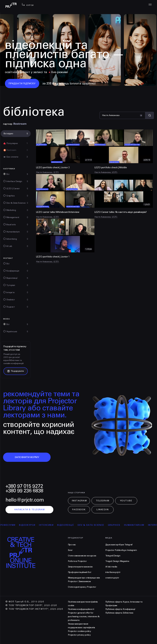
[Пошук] (122, 115)
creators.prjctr (112, 578)
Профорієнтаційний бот (80, 572)
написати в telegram (30, 510)
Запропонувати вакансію (80, 567)
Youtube (126, 501)
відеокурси (31, 525)
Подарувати (16, 371)
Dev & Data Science (95, 525)
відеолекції (69, 525)
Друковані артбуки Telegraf (119, 545)
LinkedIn (102, 510)
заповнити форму (27, 457)
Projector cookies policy (79, 631)
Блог (70, 550)
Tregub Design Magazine (117, 561)
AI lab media (111, 567)
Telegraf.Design (113, 556)
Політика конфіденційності (81, 609)
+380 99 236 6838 (24, 491)
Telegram (102, 501)
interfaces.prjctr (113, 572)
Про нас (72, 545)
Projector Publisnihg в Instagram (121, 550)
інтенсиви (50, 525)
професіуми (11, 525)
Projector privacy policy (79, 635)
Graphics (118, 525)
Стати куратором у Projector (82, 587)
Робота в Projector (77, 561)
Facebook (79, 510)
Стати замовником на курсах (82, 556)
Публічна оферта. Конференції (120, 609)
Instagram (79, 501)
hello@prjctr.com (25, 500)
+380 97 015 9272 (24, 486)
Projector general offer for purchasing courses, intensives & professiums (84, 616)
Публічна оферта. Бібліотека (119, 613)
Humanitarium (138, 525)
